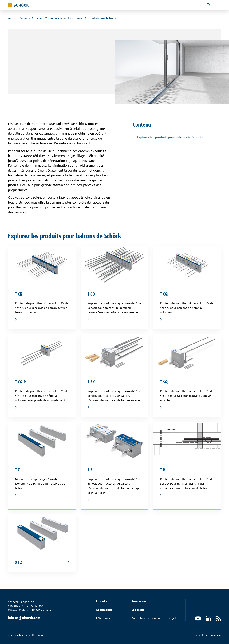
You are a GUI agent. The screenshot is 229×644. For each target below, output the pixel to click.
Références (103, 618)
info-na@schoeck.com (24, 618)
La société (138, 610)
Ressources (139, 601)
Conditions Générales (209, 635)
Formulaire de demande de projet (154, 618)
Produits (102, 601)
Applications (104, 610)
